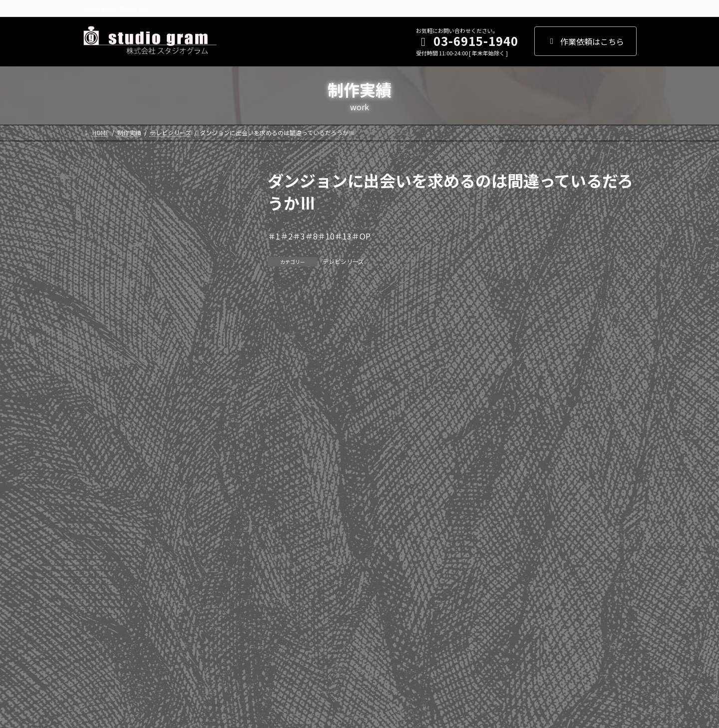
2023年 (101, 257)
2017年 (101, 379)
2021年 (101, 298)
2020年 (101, 318)
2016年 (101, 399)
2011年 (101, 500)
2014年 (101, 440)
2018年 (101, 359)
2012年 (101, 480)
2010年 (101, 520)
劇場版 (100, 615)
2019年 (101, 338)
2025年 (101, 217)
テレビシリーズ (343, 261)
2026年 (101, 197)
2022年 (101, 277)
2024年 (101, 237)
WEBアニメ (108, 574)
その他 (100, 635)
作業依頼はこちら (585, 41)
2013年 (101, 460)
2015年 (101, 419)
